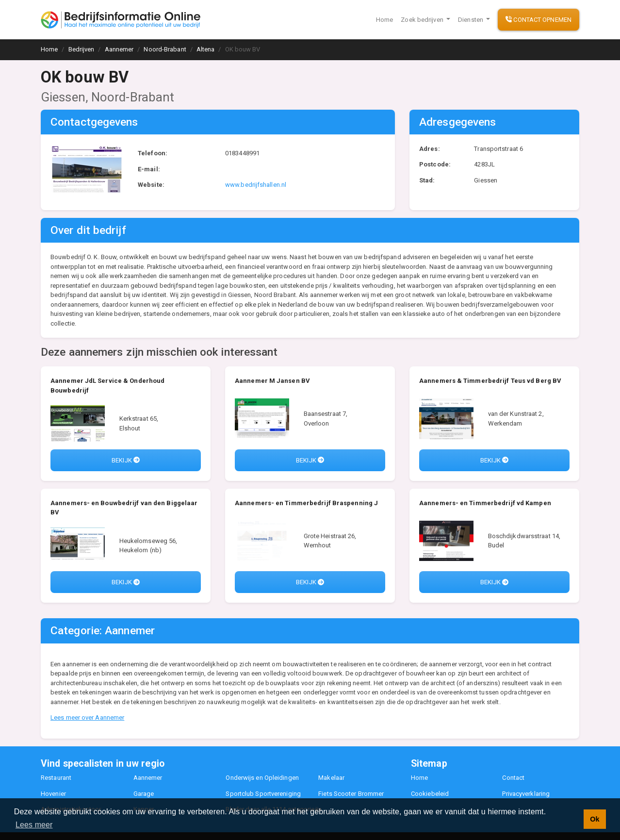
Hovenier (53, 794)
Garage (144, 794)
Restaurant (56, 778)
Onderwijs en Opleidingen (262, 778)
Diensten (471, 20)
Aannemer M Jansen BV (272, 381)
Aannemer (148, 778)
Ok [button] (595, 819)
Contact (513, 778)
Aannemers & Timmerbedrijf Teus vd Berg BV (490, 381)
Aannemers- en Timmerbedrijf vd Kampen (485, 503)
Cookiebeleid (430, 794)
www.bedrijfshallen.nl (256, 185)
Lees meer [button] (34, 825)
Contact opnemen (538, 20)
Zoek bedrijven (423, 20)
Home (384, 20)
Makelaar (331, 778)
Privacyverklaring (526, 794)
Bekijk (126, 460)
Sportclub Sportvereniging (263, 794)
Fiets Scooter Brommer (351, 794)
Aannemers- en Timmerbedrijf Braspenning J (306, 503)
